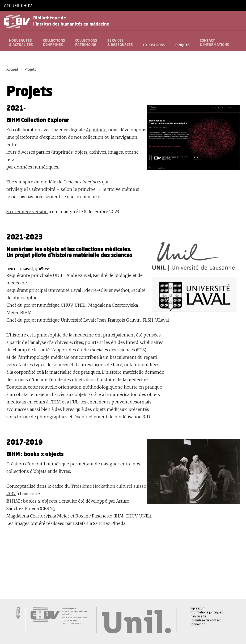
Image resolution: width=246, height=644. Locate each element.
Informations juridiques (206, 613)
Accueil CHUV (18, 6)
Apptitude (96, 130)
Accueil (12, 70)
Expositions (154, 45)
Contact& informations (214, 43)
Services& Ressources (120, 43)
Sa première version (27, 212)
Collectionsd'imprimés (54, 43)
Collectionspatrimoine (86, 43)
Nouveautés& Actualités (21, 43)
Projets (183, 45)
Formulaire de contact (205, 621)
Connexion (198, 625)
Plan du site (198, 617)
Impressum (198, 609)
